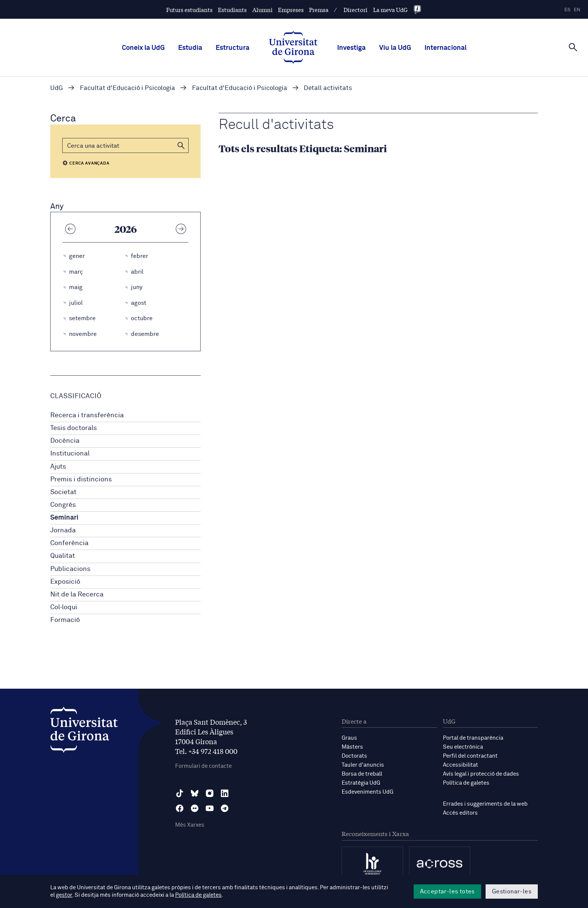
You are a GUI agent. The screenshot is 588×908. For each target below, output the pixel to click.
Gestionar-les (512, 892)
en (577, 10)
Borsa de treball (362, 774)
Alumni (262, 10)
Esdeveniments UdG (367, 792)
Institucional (70, 454)
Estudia (190, 48)
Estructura (232, 48)
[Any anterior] (70, 229)
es (567, 10)
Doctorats (354, 756)
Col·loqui (64, 607)
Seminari (64, 518)
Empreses (291, 10)
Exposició (65, 582)
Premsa (319, 10)
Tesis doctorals (73, 428)
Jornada (63, 530)
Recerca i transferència (87, 415)
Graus (349, 738)
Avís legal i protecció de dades (481, 774)
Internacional (445, 48)
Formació (65, 620)
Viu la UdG (395, 48)
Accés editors (460, 813)
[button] (181, 145)
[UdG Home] (293, 48)
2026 (126, 229)
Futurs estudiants (189, 10)
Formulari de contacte (203, 766)
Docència (65, 441)
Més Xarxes (190, 825)
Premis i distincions (81, 479)
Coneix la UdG (143, 48)
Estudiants (232, 10)
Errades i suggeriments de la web (485, 804)
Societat (63, 492)
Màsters (352, 747)
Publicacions (70, 569)
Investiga (351, 48)
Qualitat (63, 556)
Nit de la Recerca (77, 595)
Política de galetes (466, 783)
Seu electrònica (463, 747)
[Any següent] (181, 229)
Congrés (63, 505)
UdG (57, 88)
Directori (355, 10)
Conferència (69, 543)
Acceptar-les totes (447, 892)
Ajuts (58, 467)
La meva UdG (390, 10)
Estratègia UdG (361, 783)
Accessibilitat (460, 765)
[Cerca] (573, 47)
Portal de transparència (473, 738)
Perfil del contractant (470, 756)
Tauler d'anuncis (363, 765)
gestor (64, 895)
